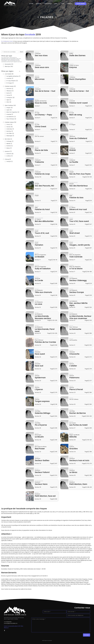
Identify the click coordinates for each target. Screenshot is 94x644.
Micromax (40, 79)
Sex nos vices (41, 55)
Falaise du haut (42, 209)
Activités (39, 4)
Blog (63, 4)
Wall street (75, 233)
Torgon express (42, 401)
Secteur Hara (41, 484)
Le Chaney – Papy (43, 115)
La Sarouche (75, 329)
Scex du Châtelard (78, 138)
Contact (69, 4)
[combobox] (11, 52)
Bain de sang (76, 115)
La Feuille (74, 162)
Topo (57, 4)
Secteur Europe (77, 292)
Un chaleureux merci (7, 41)
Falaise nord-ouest (79, 103)
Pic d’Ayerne (41, 425)
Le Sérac (73, 472)
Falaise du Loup (42, 174)
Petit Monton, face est (45, 496)
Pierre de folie (41, 150)
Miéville (73, 437)
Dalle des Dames (77, 55)
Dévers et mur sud (78, 209)
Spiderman (40, 378)
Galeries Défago (43, 413)
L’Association (48, 4)
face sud (39, 366)
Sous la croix (41, 103)
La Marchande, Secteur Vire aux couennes (80, 317)
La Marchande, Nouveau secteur (43, 317)
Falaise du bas (76, 198)
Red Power (40, 449)
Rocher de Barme (78, 413)
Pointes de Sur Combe (45, 342)
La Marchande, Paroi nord (45, 330)
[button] (88, 4)
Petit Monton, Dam (78, 484)
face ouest (40, 354)
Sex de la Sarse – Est (79, 91)
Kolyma (73, 67)
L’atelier (73, 366)
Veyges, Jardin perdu (80, 245)
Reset (22, 52)
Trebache (39, 162)
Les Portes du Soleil (78, 425)
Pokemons (74, 378)
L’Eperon (39, 389)
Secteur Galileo (42, 460)
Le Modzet (40, 257)
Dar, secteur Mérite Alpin (78, 304)
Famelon (39, 245)
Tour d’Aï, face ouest (79, 221)
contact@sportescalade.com (11, 623)
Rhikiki (73, 150)
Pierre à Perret (76, 389)
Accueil (31, 4)
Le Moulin (39, 437)
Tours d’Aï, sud (42, 233)
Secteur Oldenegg (78, 280)
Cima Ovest (41, 127)
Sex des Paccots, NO (44, 186)
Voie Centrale (76, 257)
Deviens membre (81, 4)
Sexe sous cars (42, 67)
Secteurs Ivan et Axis (79, 460)
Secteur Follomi (42, 472)
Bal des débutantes (44, 221)
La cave (38, 304)
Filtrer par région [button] (11, 71)
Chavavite (74, 354)
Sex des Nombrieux (79, 186)
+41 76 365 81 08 (8, 622)
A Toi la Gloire (76, 269)
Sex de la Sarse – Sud (45, 91)
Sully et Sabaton (43, 269)
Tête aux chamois (43, 292)
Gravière (74, 449)
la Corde (39, 280)
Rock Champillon (78, 79)
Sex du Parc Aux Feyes (80, 174)
